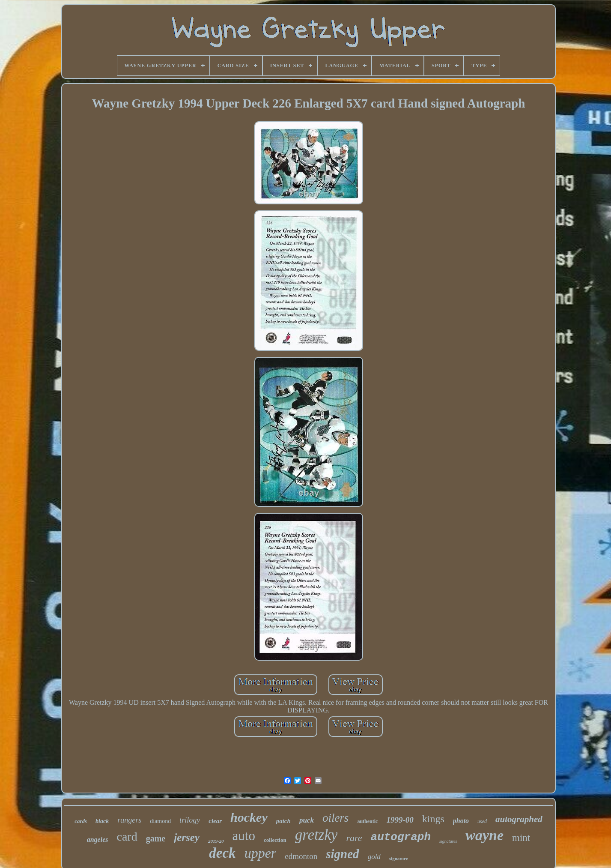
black (102, 821)
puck (307, 820)
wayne (484, 835)
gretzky (316, 835)
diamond (160, 821)
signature (399, 859)
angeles (98, 840)
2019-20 (216, 841)
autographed (519, 819)
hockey (249, 817)
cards (81, 821)
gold (374, 857)
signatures (448, 841)
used (482, 821)
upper (261, 853)
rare (354, 838)
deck (222, 853)
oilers (336, 818)
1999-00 (400, 820)
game (156, 838)
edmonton (301, 856)
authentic (367, 821)
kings (433, 819)
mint (521, 838)
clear (215, 821)
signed (342, 854)
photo (461, 821)
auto (244, 836)
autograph (401, 837)
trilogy (190, 820)
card (127, 837)
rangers (129, 820)
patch (283, 821)
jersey (187, 837)
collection (275, 840)
